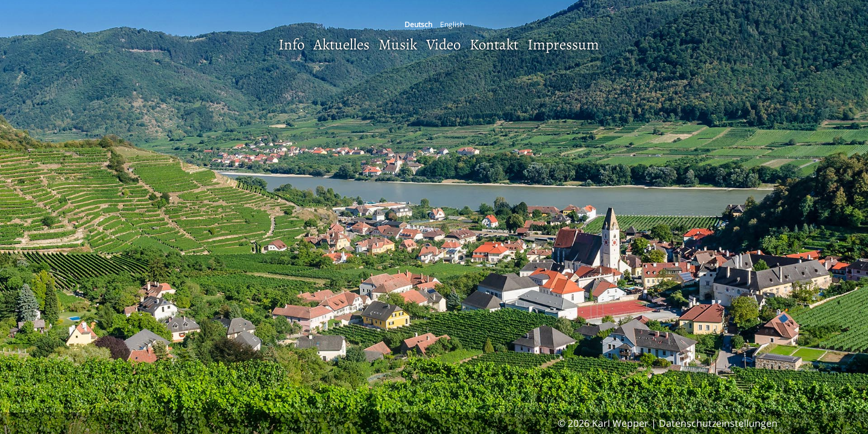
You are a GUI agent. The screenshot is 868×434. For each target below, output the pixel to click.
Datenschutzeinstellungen (718, 423)
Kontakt (494, 45)
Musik (398, 45)
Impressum (563, 45)
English (452, 24)
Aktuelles (341, 45)
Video (443, 45)
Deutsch (418, 24)
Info (291, 45)
